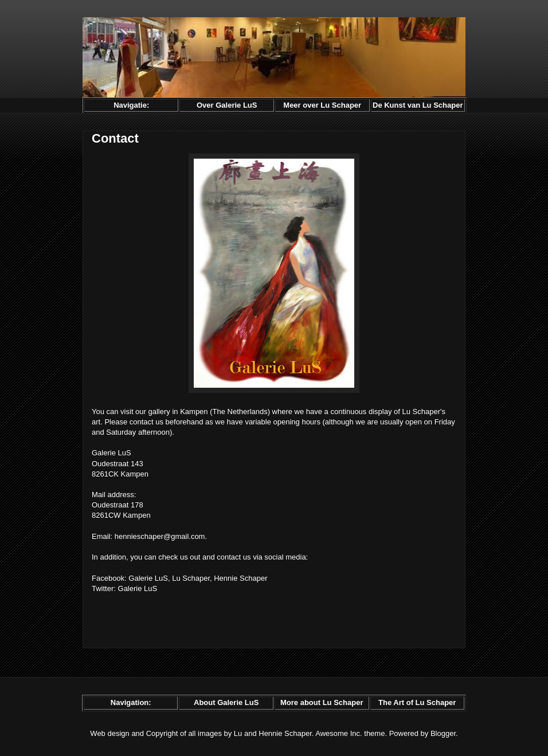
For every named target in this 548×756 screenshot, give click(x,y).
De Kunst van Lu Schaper (418, 105)
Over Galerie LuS (227, 105)
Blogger (443, 733)
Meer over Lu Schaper (322, 105)
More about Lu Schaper (322, 702)
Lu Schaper (191, 578)
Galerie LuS (148, 578)
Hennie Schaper (240, 578)
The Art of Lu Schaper (417, 702)
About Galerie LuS (226, 702)
